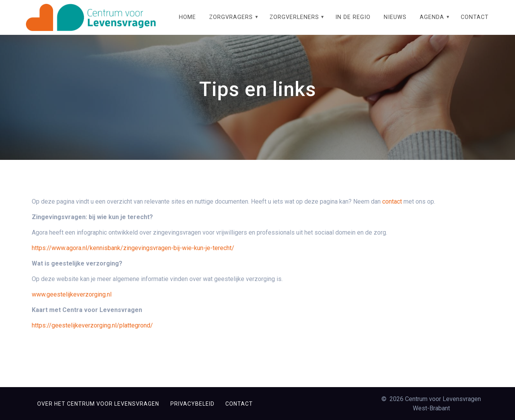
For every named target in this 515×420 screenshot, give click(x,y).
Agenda (432, 17)
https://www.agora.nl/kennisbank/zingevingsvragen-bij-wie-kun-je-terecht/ (133, 256)
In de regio (353, 17)
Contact (475, 17)
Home (187, 17)
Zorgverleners (294, 17)
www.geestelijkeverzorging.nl (72, 303)
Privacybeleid (192, 404)
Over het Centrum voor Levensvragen (98, 404)
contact (392, 210)
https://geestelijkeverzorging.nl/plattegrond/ (92, 333)
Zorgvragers (231, 17)
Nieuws (395, 17)
